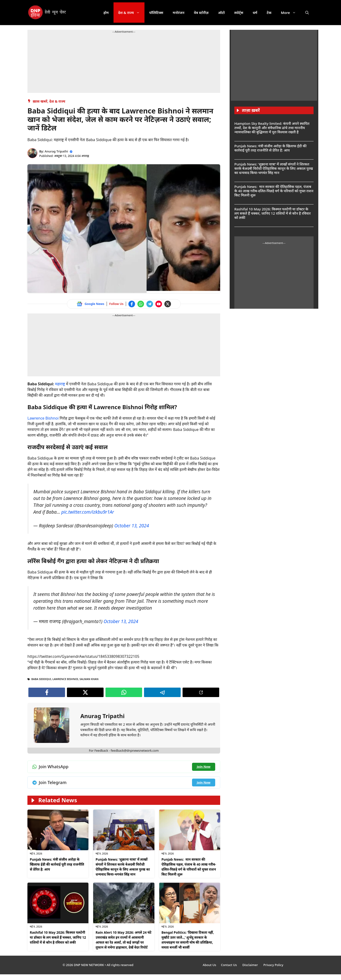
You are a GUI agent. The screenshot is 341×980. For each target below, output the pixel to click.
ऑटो (221, 13)
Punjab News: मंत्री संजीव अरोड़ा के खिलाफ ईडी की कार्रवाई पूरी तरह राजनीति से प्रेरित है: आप (57, 864)
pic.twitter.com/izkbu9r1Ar (88, 512)
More (291, 13)
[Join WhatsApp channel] (141, 304)
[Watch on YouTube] (159, 304)
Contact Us (229, 965)
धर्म (255, 13)
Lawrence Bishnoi (43, 418)
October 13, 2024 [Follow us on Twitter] (131, 526)
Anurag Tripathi (56, 151)
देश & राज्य (131, 13)
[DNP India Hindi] (47, 13)
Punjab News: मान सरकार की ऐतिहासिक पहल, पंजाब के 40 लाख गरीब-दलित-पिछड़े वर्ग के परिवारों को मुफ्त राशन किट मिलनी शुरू (274, 191)
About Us (209, 965)
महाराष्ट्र (61, 384)
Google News (94, 304)
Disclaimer (251, 965)
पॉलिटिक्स (156, 13)
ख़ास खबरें (40, 101)
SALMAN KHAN (89, 679)
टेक (269, 13)
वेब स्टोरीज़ (201, 13)
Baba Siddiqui (41, 679)
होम (106, 13)
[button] (307, 13)
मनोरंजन (178, 13)
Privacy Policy (273, 965)
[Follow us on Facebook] (132, 304)
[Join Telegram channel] (150, 304)
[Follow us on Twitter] (168, 304)
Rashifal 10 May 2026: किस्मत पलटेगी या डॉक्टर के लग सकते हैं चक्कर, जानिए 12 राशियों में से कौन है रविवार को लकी (58, 937)
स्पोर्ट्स (239, 13)
